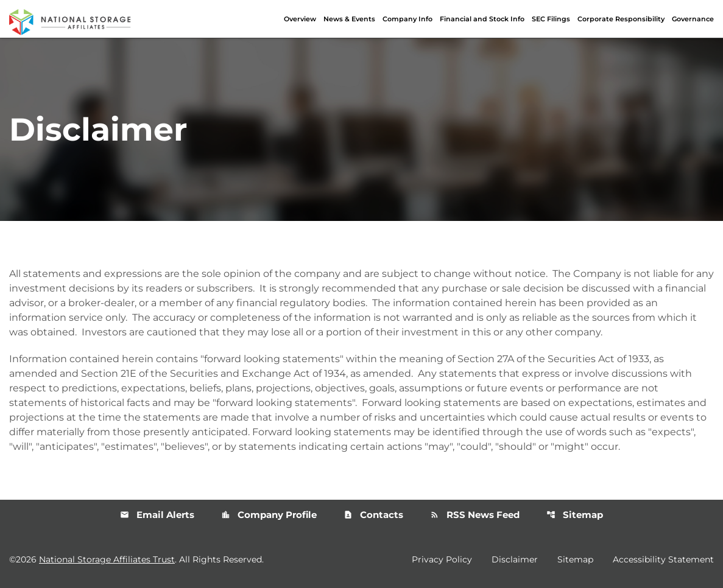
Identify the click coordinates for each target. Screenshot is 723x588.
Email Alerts (157, 515)
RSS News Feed (475, 515)
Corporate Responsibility (621, 19)
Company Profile (269, 515)
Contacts (373, 515)
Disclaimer (515, 559)
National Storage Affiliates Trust (107, 559)
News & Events (349, 19)
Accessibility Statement (663, 559)
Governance (693, 19)
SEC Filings (551, 19)
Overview (300, 19)
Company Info (407, 19)
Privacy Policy (442, 559)
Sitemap (575, 515)
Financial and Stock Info (482, 19)
